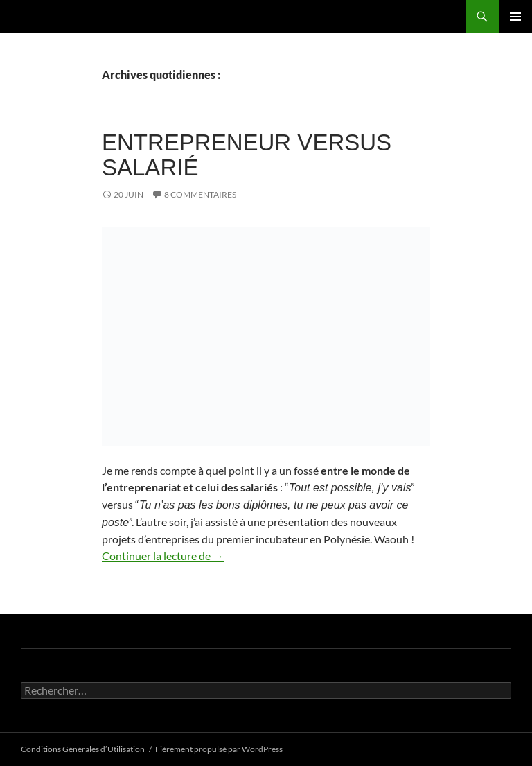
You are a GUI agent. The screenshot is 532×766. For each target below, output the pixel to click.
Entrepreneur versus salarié (247, 155)
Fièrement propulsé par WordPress (219, 749)
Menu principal (515, 17)
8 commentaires (200, 194)
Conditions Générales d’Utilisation (83, 749)
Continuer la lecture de (163, 556)
